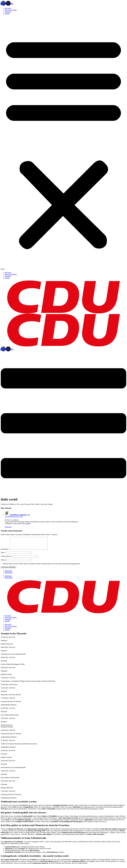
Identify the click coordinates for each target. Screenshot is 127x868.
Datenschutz (9, 575)
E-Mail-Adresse (6, 559)
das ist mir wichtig (11, 10)
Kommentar (5, 551)
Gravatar (28, 523)
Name (3, 555)
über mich (8, 8)
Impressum (8, 573)
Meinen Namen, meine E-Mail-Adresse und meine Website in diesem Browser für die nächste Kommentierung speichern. (42, 566)
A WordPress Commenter (18, 515)
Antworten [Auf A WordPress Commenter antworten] (8, 527)
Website (3, 562)
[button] (63, 143)
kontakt (7, 14)
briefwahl (8, 12)
